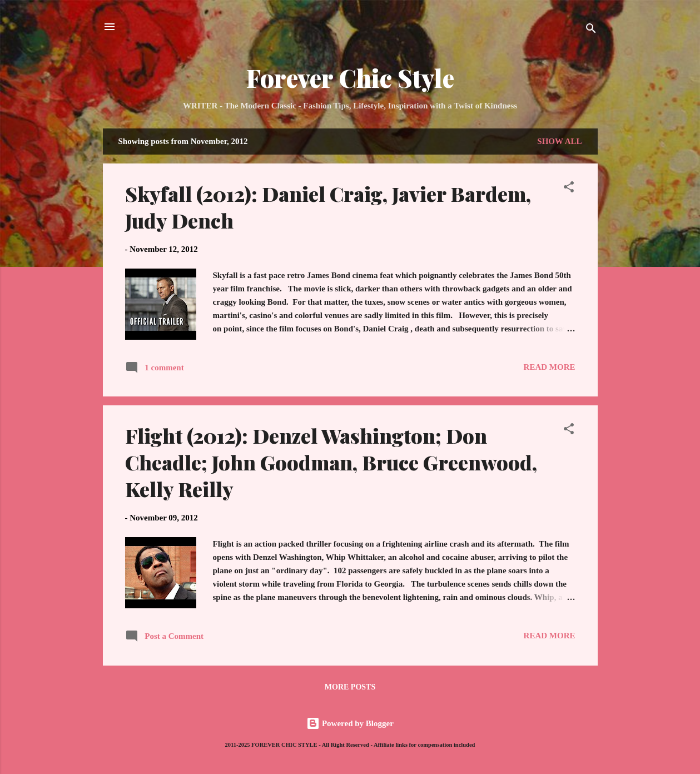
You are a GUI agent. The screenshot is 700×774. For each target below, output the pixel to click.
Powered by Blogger (350, 723)
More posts (350, 687)
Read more (550, 367)
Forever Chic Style (350, 78)
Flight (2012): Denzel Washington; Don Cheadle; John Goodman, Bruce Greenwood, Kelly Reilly (331, 462)
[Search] (591, 30)
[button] (569, 189)
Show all (559, 141)
